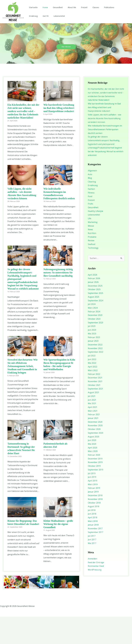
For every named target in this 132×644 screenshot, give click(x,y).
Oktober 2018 (94, 530)
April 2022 (92, 394)
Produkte (92, 264)
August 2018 (94, 534)
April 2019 (92, 508)
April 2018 (92, 545)
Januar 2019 (93, 519)
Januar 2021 (93, 446)
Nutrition (92, 261)
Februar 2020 (94, 482)
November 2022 (95, 376)
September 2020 (95, 460)
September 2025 (95, 321)
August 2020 (94, 464)
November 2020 (95, 453)
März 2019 (93, 512)
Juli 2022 (92, 383)
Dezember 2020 (95, 449)
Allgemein (92, 198)
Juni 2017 (92, 567)
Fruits (91, 231)
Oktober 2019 (94, 493)
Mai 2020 (92, 471)
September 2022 (95, 379)
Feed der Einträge (96, 590)
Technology (93, 275)
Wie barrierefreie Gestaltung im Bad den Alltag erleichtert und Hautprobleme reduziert (59, 135)
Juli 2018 (92, 538)
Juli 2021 (92, 423)
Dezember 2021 (95, 405)
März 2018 (93, 549)
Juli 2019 (92, 501)
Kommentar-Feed (96, 593)
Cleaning (92, 209)
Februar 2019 (94, 515)
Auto (90, 202)
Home (43, 21)
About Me (67, 21)
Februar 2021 (94, 442)
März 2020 (93, 479)
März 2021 (93, 438)
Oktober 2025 (94, 317)
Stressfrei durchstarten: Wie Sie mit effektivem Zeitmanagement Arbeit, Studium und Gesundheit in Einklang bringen (22, 394)
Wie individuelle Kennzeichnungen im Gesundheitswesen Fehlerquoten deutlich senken (105, 157)
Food (90, 224)
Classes (89, 21)
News (90, 257)
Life (90, 246)
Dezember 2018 (95, 523)
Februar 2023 (94, 365)
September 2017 (95, 560)
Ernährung (114, 21)
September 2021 (95, 416)
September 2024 (95, 328)
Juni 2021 (92, 427)
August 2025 (94, 324)
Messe (91, 253)
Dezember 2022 (95, 372)
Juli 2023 (92, 354)
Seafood (92, 272)
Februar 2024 (94, 339)
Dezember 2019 (95, 486)
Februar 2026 (94, 306)
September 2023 (95, 350)
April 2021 (92, 435)
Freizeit (79, 21)
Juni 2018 (92, 541)
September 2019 (95, 497)
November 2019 (95, 490)
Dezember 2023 (95, 343)
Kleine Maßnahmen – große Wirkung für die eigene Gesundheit (58, 551)
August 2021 (94, 420)
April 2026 (92, 302)
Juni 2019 (92, 504)
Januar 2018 (93, 552)
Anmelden (92, 586)
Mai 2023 (92, 361)
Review (91, 268)
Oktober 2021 (94, 412)
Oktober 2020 (94, 457)
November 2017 (95, 556)
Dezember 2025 (95, 313)
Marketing (93, 249)
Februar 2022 (94, 401)
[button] (5, 609)
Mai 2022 (92, 390)
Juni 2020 (92, 468)
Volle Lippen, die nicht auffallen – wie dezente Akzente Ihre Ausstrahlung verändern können (105, 146)
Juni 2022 (92, 387)
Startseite (33, 21)
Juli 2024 (92, 332)
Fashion (92, 216)
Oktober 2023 (94, 346)
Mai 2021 (92, 431)
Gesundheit (55, 21)
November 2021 (95, 409)
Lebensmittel (44, 46)
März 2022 (93, 398)
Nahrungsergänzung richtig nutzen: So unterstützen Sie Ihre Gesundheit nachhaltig (58, 300)
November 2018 (95, 526)
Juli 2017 (92, 563)
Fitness (91, 220)
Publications (101, 21)
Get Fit (31, 46)
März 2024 (93, 335)
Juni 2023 (92, 357)
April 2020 (92, 475)
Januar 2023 (93, 368)
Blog (90, 205)
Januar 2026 (93, 310)
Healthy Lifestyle (96, 238)
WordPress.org (95, 597)
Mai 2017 (92, 571)
